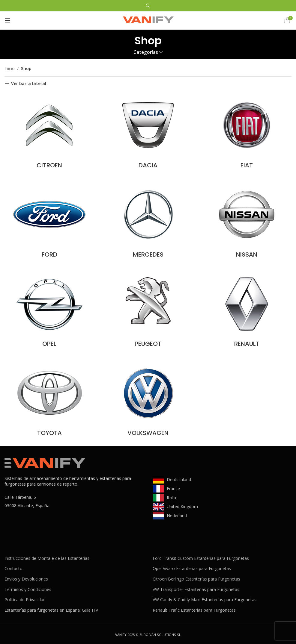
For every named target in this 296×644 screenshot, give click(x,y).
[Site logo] (148, 20)
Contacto (13, 568)
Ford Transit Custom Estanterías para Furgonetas (201, 558)
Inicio (10, 68)
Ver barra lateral (29, 84)
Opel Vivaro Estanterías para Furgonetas (192, 568)
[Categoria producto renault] (247, 311)
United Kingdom (182, 506)
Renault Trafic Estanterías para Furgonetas (194, 610)
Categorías (146, 52)
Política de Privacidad (25, 600)
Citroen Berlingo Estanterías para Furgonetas (196, 579)
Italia (171, 497)
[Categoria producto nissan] (247, 222)
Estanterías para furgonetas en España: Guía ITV (51, 610)
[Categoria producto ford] (49, 222)
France (173, 488)
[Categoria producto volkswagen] (148, 400)
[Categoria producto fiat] (247, 132)
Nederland (177, 515)
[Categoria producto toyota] (49, 400)
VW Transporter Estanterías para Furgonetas (196, 589)
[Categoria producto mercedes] (148, 222)
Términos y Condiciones (28, 589)
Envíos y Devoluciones (26, 579)
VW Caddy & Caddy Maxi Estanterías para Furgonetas (205, 600)
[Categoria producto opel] (49, 311)
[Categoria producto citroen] (49, 132)
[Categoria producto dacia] (148, 132)
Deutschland (179, 479)
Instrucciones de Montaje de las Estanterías (47, 558)
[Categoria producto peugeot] (148, 311)
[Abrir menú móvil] (7, 20)
